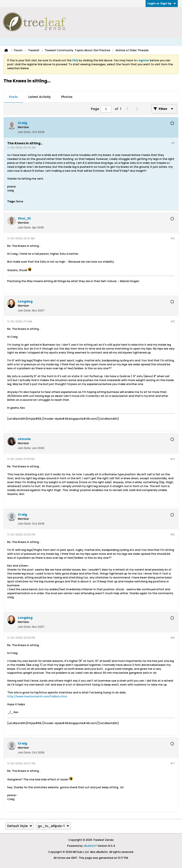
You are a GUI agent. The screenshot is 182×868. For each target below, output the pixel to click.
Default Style (20, 826)
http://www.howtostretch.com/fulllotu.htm (37, 696)
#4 (172, 459)
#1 (173, 143)
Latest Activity (40, 97)
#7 (173, 763)
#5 (173, 535)
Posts (13, 97)
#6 (173, 638)
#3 (173, 321)
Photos (67, 97)
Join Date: (25, 132)
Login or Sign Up (162, 3)
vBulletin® (90, 846)
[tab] (13, 97)
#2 (173, 238)
